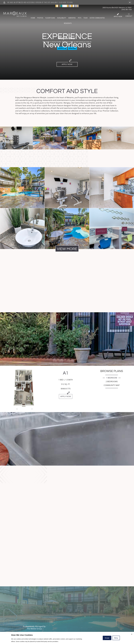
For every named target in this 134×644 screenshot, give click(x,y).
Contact (129, 15)
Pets (80, 18)
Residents (68, 23)
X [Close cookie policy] (132, 634)
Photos (40, 18)
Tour (85, 18)
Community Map (112, 385)
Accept (107, 638)
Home (33, 18)
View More (67, 249)
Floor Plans (50, 18)
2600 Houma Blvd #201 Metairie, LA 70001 (117, 8)
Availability (62, 18)
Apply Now (118, 15)
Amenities (72, 18)
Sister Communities (97, 18)
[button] (130, 2)
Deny (116, 638)
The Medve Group (34, 629)
